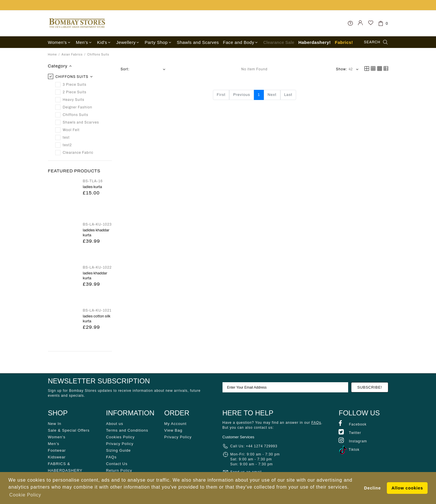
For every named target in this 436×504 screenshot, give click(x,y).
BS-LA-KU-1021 (97, 310)
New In (55, 424)
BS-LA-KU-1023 (97, 224)
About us (115, 424)
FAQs (111, 457)
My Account (176, 424)
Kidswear (57, 457)
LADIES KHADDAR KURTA (95, 276)
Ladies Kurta (92, 187)
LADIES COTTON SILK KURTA (97, 319)
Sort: (125, 69)
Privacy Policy (120, 444)
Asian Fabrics (72, 54)
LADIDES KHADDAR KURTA (96, 233)
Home (53, 54)
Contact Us (117, 464)
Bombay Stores (77, 23)
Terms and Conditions (127, 430)
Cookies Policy (121, 437)
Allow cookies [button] (407, 488)
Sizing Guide (119, 450)
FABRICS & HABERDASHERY (65, 467)
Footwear (57, 450)
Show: (342, 69)
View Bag (173, 430)
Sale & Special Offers (69, 430)
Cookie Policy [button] (25, 495)
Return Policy (119, 470)
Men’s (54, 444)
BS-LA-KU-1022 (97, 267)
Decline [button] (373, 488)
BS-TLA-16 (93, 181)
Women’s (57, 437)
